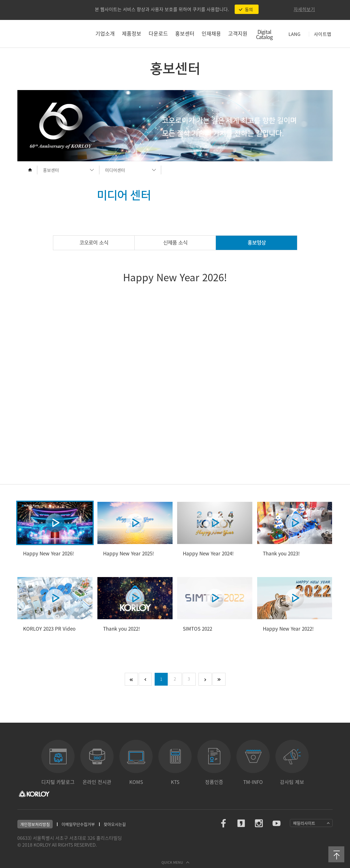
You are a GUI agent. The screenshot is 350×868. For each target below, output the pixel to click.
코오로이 (48, 34)
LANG (294, 34)
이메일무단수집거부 (78, 824)
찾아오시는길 (115, 824)
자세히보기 (304, 9)
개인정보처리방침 (35, 824)
